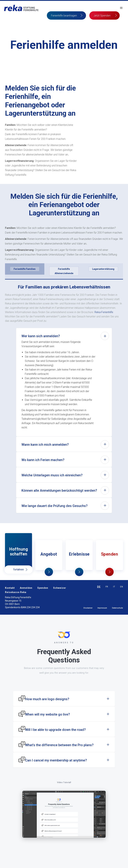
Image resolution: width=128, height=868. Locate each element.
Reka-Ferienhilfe (104, 312)
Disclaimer (88, 608)
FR (107, 587)
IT (114, 587)
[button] (121, 8)
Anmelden (26, 588)
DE (99, 587)
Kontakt (10, 588)
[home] (21, 8)
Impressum (102, 608)
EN (122, 587)
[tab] (25, 269)
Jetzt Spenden (102, 16)
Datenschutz (117, 608)
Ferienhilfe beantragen (64, 16)
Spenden (43, 588)
